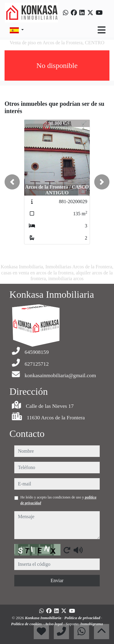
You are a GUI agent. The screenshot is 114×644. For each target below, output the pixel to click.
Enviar (57, 580)
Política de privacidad (83, 618)
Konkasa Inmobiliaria (44, 618)
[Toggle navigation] (102, 30)
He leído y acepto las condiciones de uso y (58, 500)
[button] (12, 182)
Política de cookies (27, 624)
